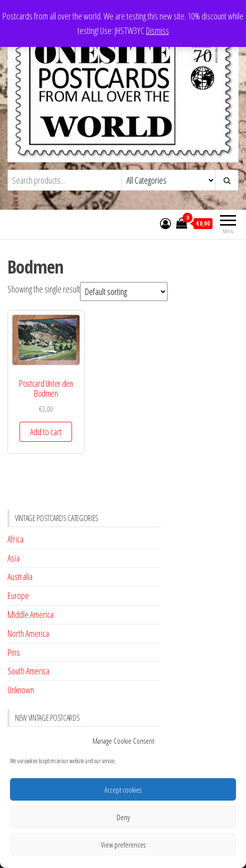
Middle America (30, 614)
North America (28, 633)
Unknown (21, 690)
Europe (18, 595)
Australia (20, 577)
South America (28, 671)
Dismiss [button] (157, 30)
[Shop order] (124, 291)
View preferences (123, 845)
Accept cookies (123, 790)
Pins (14, 652)
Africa (15, 539)
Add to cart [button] (46, 432)
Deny (123, 817)
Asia (13, 558)
